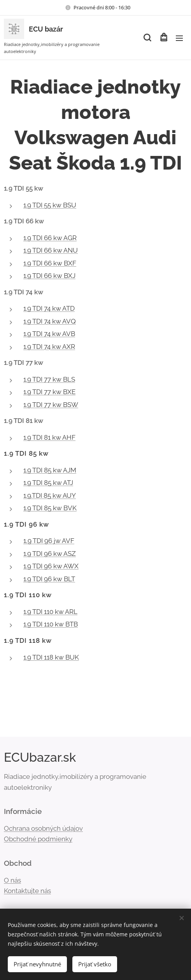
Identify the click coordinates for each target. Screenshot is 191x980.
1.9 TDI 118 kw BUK (51, 657)
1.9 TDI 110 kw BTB (51, 624)
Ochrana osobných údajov (43, 828)
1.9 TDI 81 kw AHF (49, 437)
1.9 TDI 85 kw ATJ (48, 483)
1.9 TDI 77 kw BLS (49, 379)
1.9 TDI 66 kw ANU (51, 250)
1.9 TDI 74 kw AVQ (50, 321)
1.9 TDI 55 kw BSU (50, 205)
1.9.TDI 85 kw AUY (50, 495)
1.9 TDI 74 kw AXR (49, 347)
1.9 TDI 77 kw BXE (49, 392)
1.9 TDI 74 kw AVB (49, 334)
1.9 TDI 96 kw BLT (49, 579)
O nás (12, 880)
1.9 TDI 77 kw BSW (51, 405)
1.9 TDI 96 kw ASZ (50, 554)
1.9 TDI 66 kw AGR (50, 238)
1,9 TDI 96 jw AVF (49, 541)
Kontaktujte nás (27, 891)
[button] (147, 38)
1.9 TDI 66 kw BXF (50, 263)
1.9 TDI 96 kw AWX (51, 566)
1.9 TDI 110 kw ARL (50, 612)
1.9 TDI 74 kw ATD (49, 308)
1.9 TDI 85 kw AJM (50, 470)
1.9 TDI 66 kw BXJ (49, 276)
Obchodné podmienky (38, 839)
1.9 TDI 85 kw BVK (50, 508)
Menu (179, 38)
